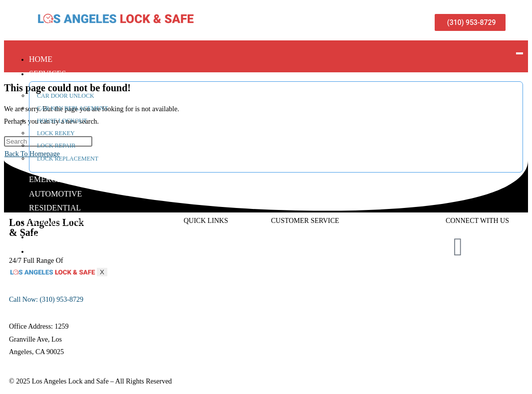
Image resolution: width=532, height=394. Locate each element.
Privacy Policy (484, 287)
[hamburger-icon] (520, 53)
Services (47, 74)
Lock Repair (56, 146)
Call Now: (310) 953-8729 (46, 299)
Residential (55, 208)
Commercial (56, 222)
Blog (40, 237)
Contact (47, 251)
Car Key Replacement (72, 108)
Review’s (284, 296)
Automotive (55, 194)
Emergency (54, 179)
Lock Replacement (68, 159)
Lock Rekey (56, 133)
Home (41, 59)
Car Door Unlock (66, 96)
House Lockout (62, 121)
